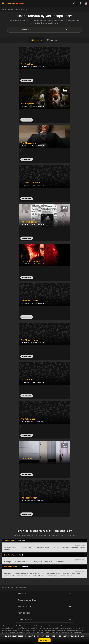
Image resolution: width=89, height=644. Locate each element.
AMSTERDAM (25, 67)
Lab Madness (27, 380)
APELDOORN (25, 422)
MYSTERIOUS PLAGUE (30, 183)
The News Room (29, 222)
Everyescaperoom (8, 9)
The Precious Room (30, 261)
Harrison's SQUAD (29, 301)
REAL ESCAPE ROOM (37, 106)
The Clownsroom (29, 340)
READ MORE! (27, 120)
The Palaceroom (29, 498)
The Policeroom (29, 419)
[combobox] (80, 3)
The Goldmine (28, 64)
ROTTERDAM (25, 185)
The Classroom (28, 143)
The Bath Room (28, 458)
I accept (44, 640)
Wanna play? (27, 104)
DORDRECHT (25, 106)
